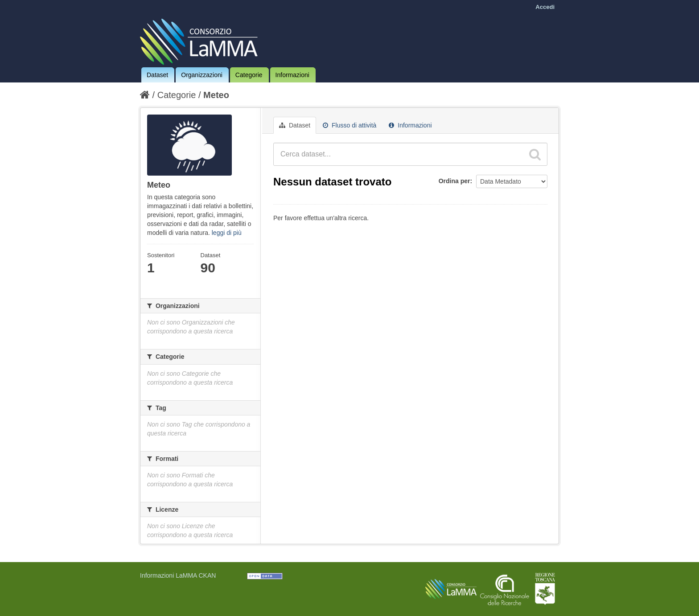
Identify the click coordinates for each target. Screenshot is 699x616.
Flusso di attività (349, 125)
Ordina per (454, 181)
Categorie (249, 75)
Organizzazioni (202, 75)
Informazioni (292, 75)
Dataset (157, 75)
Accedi (545, 7)
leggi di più (227, 233)
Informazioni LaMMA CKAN (178, 575)
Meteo (216, 95)
